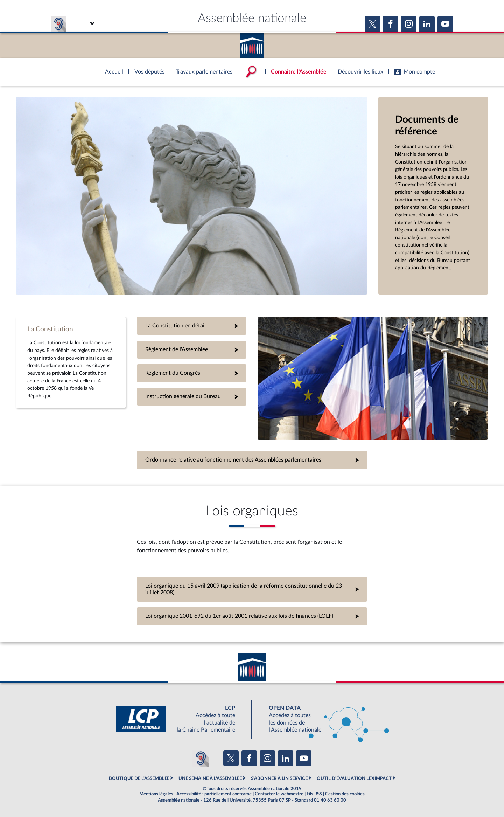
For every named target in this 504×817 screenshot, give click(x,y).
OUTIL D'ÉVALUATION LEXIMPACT (354, 778)
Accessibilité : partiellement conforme (214, 794)
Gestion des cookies (345, 794)
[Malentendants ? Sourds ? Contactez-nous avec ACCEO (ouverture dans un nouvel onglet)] (201, 758)
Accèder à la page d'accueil (252, 43)
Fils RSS (314, 794)
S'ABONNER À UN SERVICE (279, 778)
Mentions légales (156, 794)
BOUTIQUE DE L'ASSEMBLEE (139, 778)
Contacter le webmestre (279, 794)
